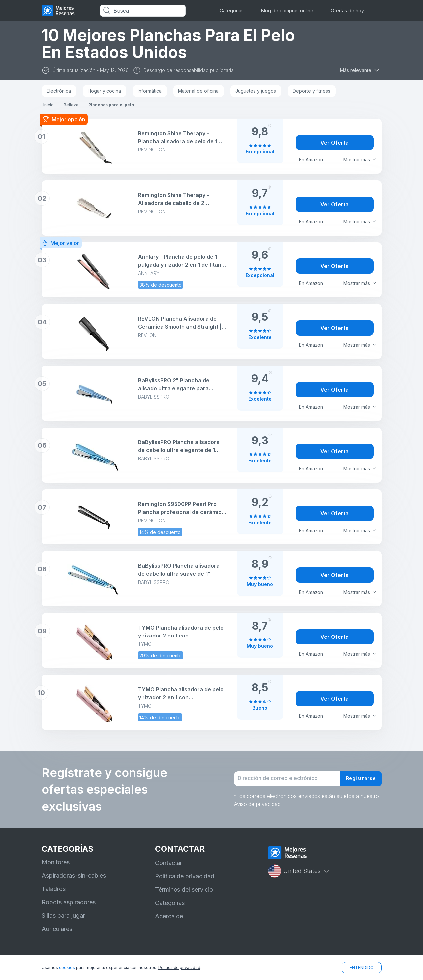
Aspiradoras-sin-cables (74, 876)
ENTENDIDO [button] (362, 968)
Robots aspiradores (69, 902)
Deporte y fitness (312, 91)
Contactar (169, 863)
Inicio (49, 105)
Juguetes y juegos (256, 91)
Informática (150, 91)
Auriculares (57, 929)
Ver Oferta (335, 143)
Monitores (56, 862)
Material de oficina (198, 91)
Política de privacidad (185, 876)
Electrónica (59, 91)
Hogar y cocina (104, 91)
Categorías (232, 10)
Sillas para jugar (63, 915)
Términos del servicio (184, 889)
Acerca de (169, 916)
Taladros (54, 889)
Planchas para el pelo (111, 105)
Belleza (71, 105)
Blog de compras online (287, 10)
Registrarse (359, 779)
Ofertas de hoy (347, 10)
